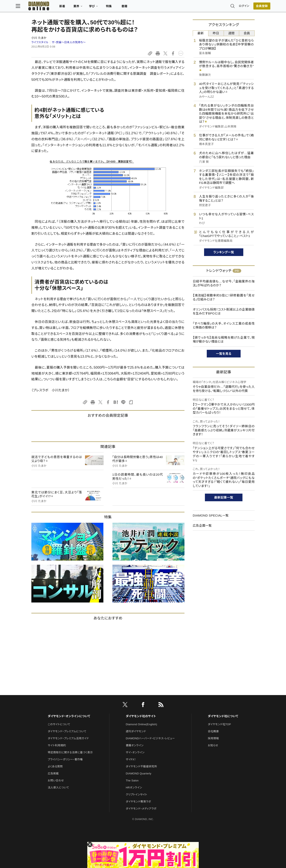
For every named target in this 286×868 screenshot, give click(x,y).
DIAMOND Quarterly (139, 773)
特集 (125, 7)
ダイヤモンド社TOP (219, 724)
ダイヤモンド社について (223, 716)
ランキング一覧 (224, 252)
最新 (201, 33)
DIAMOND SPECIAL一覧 (211, 515)
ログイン (228, 7)
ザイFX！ (131, 759)
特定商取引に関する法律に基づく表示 (70, 752)
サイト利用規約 (57, 745)
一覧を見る (224, 354)
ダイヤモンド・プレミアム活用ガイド (68, 738)
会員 (247, 33)
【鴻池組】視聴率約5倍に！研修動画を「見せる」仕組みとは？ (224, 297)
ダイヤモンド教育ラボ (138, 802)
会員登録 (246, 7)
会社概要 (213, 731)
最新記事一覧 (224, 497)
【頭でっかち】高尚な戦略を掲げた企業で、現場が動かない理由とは (224, 340)
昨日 (216, 33)
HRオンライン (134, 788)
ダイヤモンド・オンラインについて (69, 716)
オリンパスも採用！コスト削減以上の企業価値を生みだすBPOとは (224, 311)
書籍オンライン (135, 745)
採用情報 (213, 738)
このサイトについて (59, 724)
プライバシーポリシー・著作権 (65, 759)
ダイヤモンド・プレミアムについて (67, 731)
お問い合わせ (56, 780)
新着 (78, 7)
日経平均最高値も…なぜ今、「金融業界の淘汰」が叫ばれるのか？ (224, 283)
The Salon (132, 780)
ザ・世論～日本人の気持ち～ (69, 42)
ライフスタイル (40, 42)
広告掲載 (53, 773)
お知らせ (213, 745)
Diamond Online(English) (142, 724)
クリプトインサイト (137, 795)
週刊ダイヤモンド (136, 731)
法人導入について (58, 788)
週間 (231, 33)
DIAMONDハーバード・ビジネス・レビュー (150, 738)
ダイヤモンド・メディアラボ (141, 809)
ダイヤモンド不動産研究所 (141, 766)
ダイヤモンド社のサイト (141, 716)
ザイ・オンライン (135, 752)
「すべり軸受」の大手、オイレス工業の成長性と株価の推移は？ (224, 326)
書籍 (140, 7)
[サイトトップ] (50, 7)
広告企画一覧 (202, 526)
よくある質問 (55, 766)
